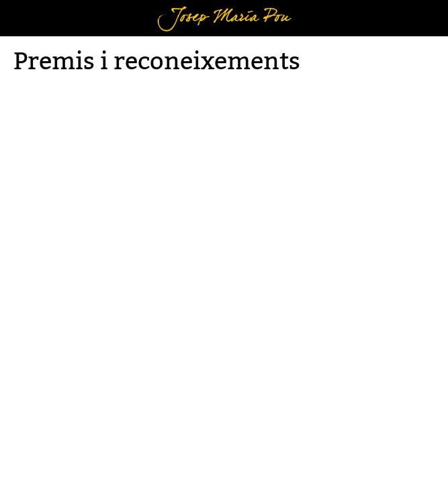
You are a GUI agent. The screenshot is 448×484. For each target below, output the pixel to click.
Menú (31, 9)
